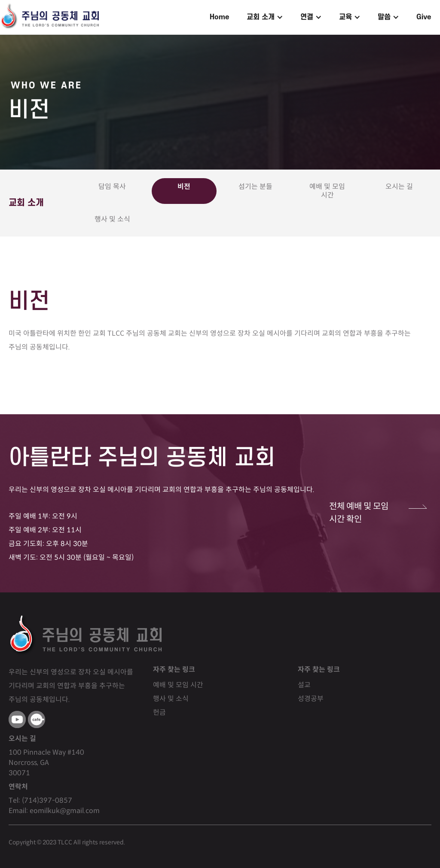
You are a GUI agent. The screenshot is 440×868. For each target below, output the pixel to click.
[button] (265, 17)
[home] (49, 17)
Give (424, 17)
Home (220, 17)
